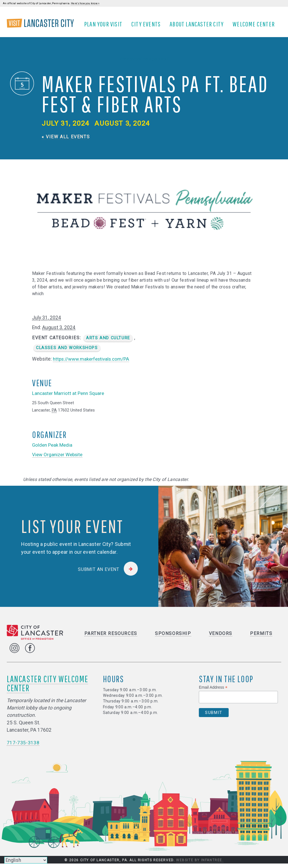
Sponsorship (173, 638)
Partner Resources (111, 638)
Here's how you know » (85, 3)
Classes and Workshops (67, 352)
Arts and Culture (108, 342)
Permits (261, 638)
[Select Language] (26, 860)
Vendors (221, 638)
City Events (148, 26)
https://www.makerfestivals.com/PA (93, 363)
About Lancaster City (199, 26)
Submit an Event (99, 574)
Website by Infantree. (200, 865)
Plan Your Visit (105, 26)
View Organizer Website (58, 459)
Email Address (213, 692)
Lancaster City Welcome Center (47, 688)
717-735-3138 (23, 747)
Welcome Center (256, 26)
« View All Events (66, 141)
